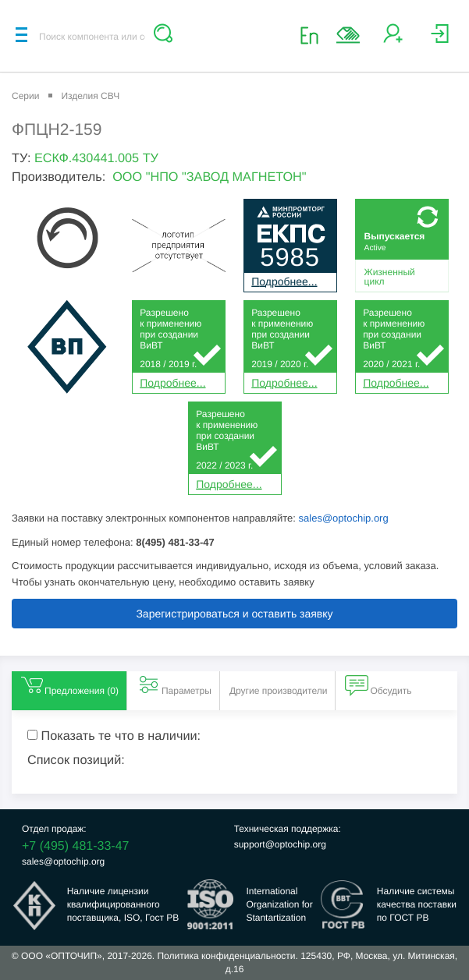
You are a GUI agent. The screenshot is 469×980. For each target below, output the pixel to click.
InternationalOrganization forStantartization (279, 904)
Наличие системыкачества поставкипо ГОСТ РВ (417, 904)
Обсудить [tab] (378, 685)
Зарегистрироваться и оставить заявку (234, 614)
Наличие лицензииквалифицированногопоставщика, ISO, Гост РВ (123, 904)
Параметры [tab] (174, 685)
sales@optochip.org (344, 518)
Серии (25, 96)
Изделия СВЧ (90, 96)
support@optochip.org (280, 844)
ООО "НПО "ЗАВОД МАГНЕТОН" (209, 177)
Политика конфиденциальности (226, 956)
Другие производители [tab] (279, 691)
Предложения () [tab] (69, 685)
